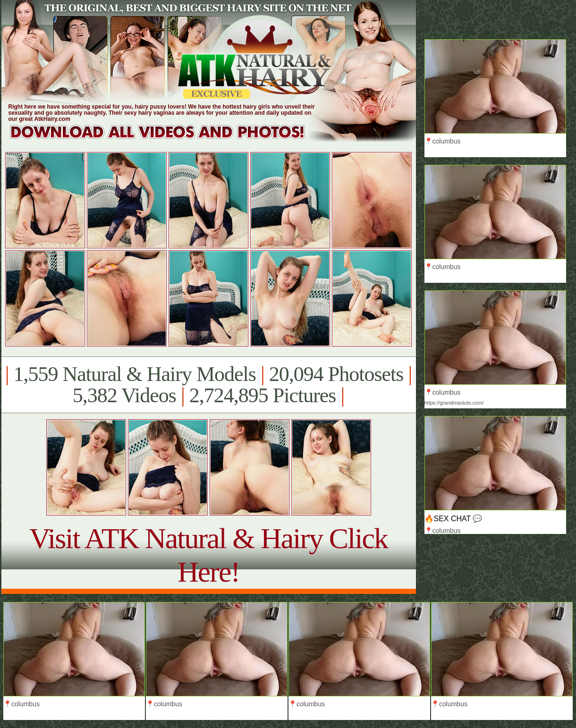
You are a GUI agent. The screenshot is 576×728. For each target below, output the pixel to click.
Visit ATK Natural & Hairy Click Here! (208, 555)
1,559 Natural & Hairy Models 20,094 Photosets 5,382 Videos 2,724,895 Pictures (208, 385)
